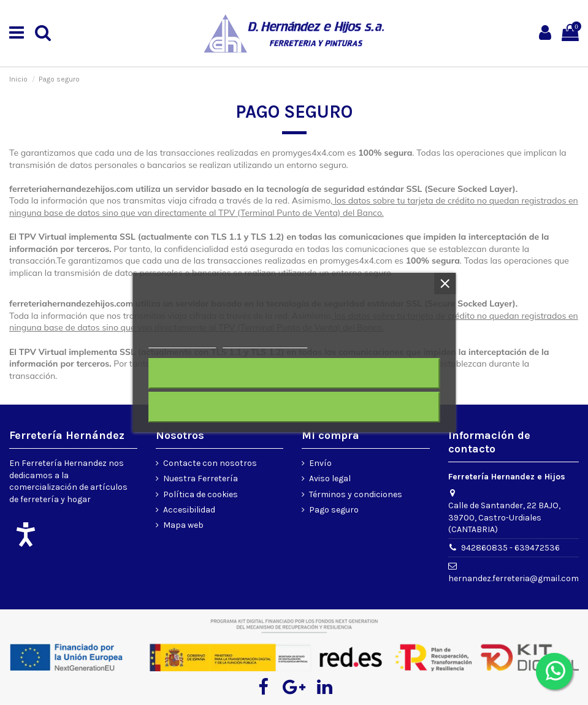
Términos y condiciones (356, 494)
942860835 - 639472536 (510, 548)
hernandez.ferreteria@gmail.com (514, 578)
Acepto (294, 407)
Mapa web (183, 525)
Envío (320, 463)
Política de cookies (200, 494)
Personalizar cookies (265, 342)
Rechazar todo (294, 373)
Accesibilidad (189, 510)
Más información (182, 342)
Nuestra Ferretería (200, 478)
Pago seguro (334, 510)
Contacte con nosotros (210, 463)
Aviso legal (330, 478)
